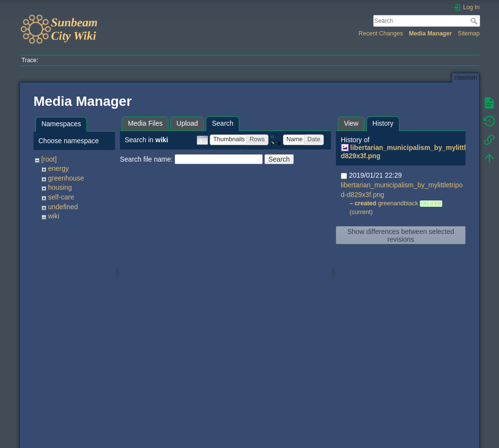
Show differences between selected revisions (401, 235)
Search (475, 21)
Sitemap (469, 33)
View (351, 123)
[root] (49, 159)
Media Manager (430, 33)
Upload (187, 123)
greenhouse (66, 178)
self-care (61, 197)
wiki (54, 216)
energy (58, 168)
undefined (63, 207)
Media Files (145, 123)
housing (60, 187)
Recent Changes (381, 33)
